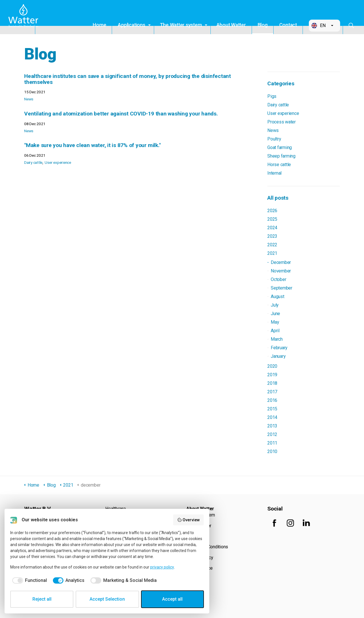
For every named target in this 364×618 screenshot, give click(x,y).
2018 (272, 383)
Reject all (42, 599)
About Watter (231, 25)
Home (99, 25)
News (29, 99)
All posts (278, 198)
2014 (272, 417)
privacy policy (162, 567)
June (275, 314)
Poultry (274, 139)
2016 (272, 400)
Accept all (172, 599)
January (278, 356)
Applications (131, 25)
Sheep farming (281, 156)
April (275, 331)
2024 (272, 228)
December (281, 262)
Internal (274, 173)
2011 (272, 443)
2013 (272, 426)
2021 (272, 253)
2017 (272, 392)
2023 (272, 236)
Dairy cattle (33, 162)
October (278, 279)
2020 (272, 366)
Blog (263, 25)
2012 (272, 434)
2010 (272, 451)
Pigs (272, 96)
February (279, 348)
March (277, 339)
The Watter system (181, 25)
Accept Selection (107, 599)
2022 (272, 245)
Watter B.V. (25, 17)
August (278, 296)
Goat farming (280, 147)
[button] (324, 26)
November (281, 271)
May (275, 322)
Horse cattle (279, 165)
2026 (272, 211)
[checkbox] (29, 580)
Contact (288, 25)
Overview (189, 520)
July (275, 305)
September (282, 288)
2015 (272, 409)
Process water (282, 122)
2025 (272, 219)
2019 (272, 375)
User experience (58, 162)
